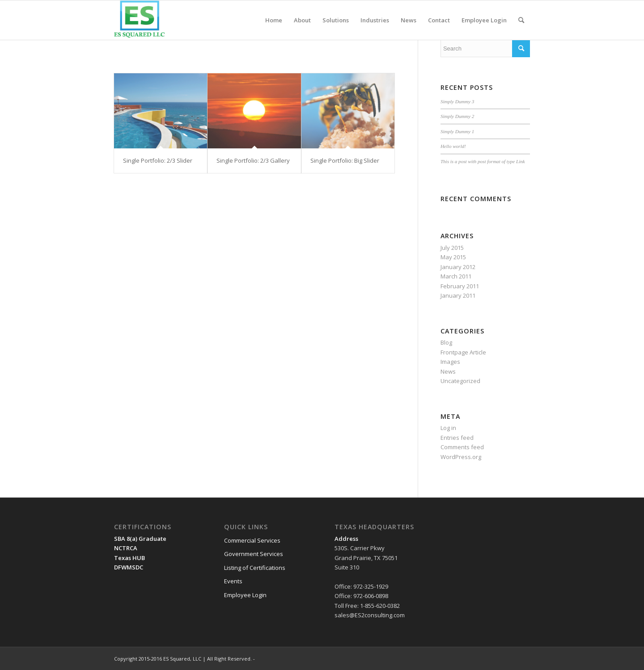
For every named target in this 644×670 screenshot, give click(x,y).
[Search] (521, 20)
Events (233, 581)
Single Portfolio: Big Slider (345, 160)
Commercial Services (252, 540)
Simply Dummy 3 (457, 101)
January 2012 (458, 267)
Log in (448, 428)
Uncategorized (460, 381)
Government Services (254, 554)
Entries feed (457, 438)
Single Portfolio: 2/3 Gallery (253, 160)
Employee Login (245, 595)
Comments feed (462, 447)
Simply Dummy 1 (457, 131)
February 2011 (460, 286)
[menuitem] (274, 20)
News (448, 371)
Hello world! (453, 146)
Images (450, 362)
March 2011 (456, 276)
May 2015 (453, 257)
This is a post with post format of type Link (483, 161)
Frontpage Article (463, 352)
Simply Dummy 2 (457, 116)
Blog (446, 342)
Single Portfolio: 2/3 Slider (158, 160)
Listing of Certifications (255, 568)
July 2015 (452, 248)
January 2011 (458, 295)
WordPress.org (461, 457)
